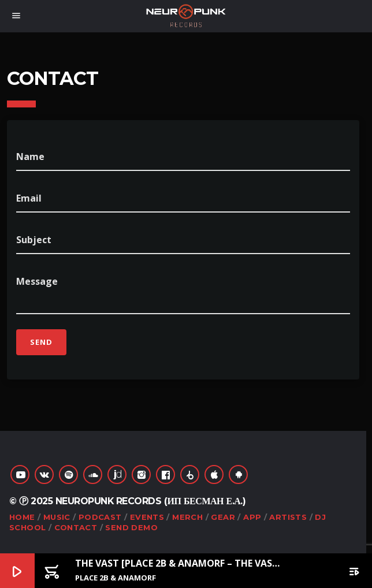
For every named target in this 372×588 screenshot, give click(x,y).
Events (147, 517)
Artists (288, 517)
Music (57, 517)
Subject (34, 240)
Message (37, 281)
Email (29, 198)
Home (22, 517)
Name (30, 157)
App (252, 517)
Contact (76, 527)
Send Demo (131, 527)
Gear (223, 517)
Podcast (100, 517)
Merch (187, 517)
